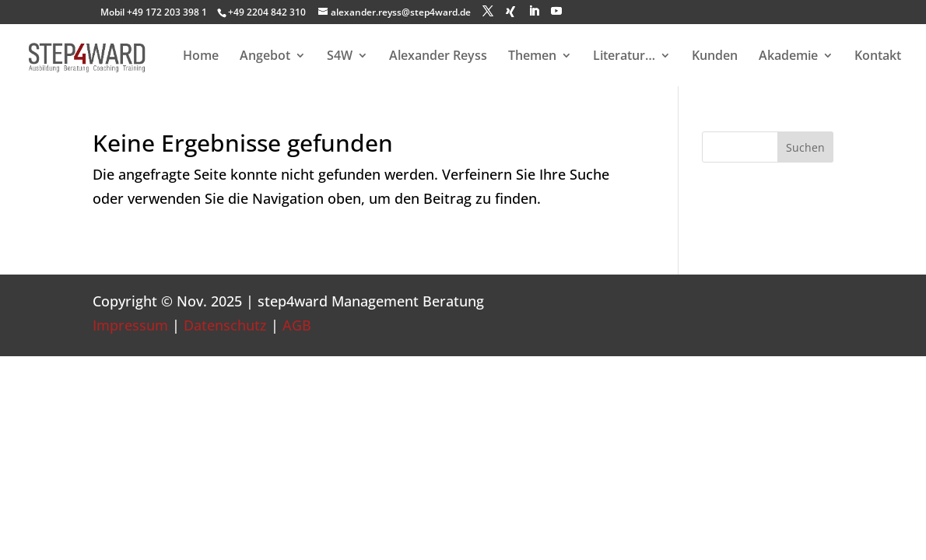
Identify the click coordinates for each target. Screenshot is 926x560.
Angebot (265, 57)
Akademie (788, 57)
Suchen (805, 147)
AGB (297, 325)
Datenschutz (225, 325)
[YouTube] (556, 11)
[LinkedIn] (534, 11)
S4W (340, 57)
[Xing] (510, 12)
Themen (532, 57)
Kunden (715, 57)
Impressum (130, 325)
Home (201, 57)
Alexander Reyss (438, 57)
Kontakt (878, 57)
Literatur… (624, 57)
